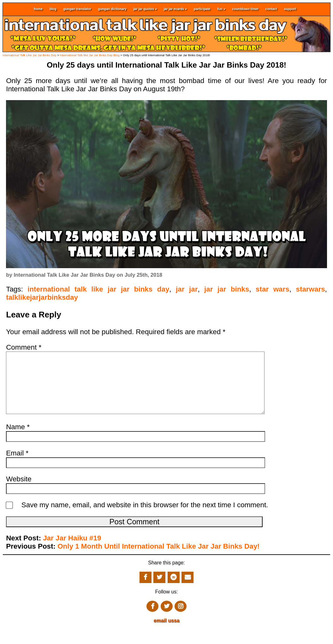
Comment (24, 347)
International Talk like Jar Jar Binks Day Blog (89, 55)
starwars (310, 289)
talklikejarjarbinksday (42, 297)
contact (271, 9)
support (290, 9)
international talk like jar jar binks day (98, 289)
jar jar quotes (145, 9)
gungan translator (77, 9)
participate (202, 9)
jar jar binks (227, 289)
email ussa (167, 633)
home (38, 9)
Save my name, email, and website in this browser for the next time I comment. (145, 518)
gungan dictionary (112, 9)
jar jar (187, 289)
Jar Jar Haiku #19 (72, 551)
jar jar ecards (175, 9)
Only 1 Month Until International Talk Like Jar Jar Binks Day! (158, 559)
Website (19, 492)
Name (18, 439)
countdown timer (245, 9)
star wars (273, 289)
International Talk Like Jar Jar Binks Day (29, 55)
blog (53, 9)
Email (17, 466)
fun (221, 9)
